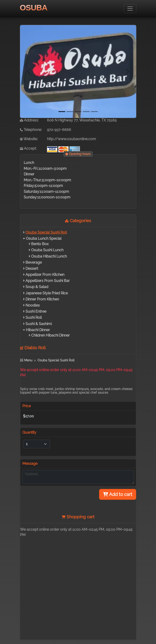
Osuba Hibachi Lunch (49, 256)
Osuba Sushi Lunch (47, 250)
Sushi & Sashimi (39, 324)
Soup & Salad (37, 287)
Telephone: (31, 130)
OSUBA (34, 8)
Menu (26, 360)
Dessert (32, 269)
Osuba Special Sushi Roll (46, 232)
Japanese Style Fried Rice (47, 293)
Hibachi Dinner (38, 330)
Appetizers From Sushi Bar (48, 281)
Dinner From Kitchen (42, 299)
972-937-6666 (59, 130)
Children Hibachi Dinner (50, 335)
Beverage (34, 262)
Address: (29, 120)
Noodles (33, 305)
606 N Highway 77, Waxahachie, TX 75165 (82, 120)
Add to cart (118, 494)
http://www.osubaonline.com (71, 139)
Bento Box (40, 244)
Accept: (28, 148)
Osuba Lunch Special (44, 238)
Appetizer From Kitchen (45, 275)
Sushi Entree (36, 311)
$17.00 (28, 416)
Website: (29, 139)
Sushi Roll (34, 317)
